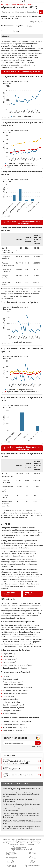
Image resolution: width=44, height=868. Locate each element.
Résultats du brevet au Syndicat (15, 727)
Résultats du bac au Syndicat (14, 725)
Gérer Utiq (6, 843)
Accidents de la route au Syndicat (16, 691)
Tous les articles (14, 843)
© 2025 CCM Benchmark (27, 845)
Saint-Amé (26, 16)
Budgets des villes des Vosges (15, 668)
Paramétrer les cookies (33, 841)
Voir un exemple (36, 747)
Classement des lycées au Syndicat (16, 693)
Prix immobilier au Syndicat (13, 682)
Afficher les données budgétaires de (14, 26)
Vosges (21, 5)
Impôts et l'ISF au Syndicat (13, 685)
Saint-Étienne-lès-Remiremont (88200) (18, 665)
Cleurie (19, 16)
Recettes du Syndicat (9, 594)
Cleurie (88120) (9, 656)
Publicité (33, 839)
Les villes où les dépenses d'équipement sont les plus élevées (22, 448)
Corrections (27, 843)
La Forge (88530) (9, 662)
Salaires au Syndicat (10, 679)
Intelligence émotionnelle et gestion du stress (18, 775)
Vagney (12, 16)
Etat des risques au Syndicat (13, 705)
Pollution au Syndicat (11, 713)
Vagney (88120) (9, 654)
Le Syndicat (29, 5)
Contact (39, 839)
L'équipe (18, 839)
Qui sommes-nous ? (9, 839)
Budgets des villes (11, 5)
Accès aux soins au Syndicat (13, 708)
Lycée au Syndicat (10, 696)
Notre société (26, 839)
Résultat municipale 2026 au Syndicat (17, 722)
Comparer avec (7, 31)
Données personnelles (19, 841)
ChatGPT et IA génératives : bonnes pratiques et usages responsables (16, 761)
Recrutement (8, 841)
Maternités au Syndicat (12, 702)
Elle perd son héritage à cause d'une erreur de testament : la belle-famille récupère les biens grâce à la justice (22, 822)
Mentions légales (36, 843)
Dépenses (6, 36)
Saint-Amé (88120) (10, 659)
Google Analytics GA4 (11, 768)
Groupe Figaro (14, 845)
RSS (21, 843)
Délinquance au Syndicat (12, 711)
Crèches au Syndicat (11, 699)
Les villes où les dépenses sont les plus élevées (22, 72)
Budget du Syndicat (33, 594)
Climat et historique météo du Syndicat (18, 688)
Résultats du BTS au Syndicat (14, 730)
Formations (9, 755)
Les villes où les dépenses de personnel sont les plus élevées (22, 222)
